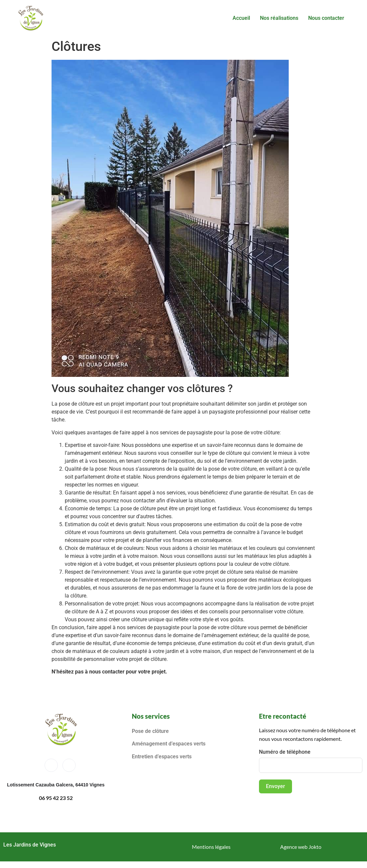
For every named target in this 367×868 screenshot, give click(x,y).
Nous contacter (326, 18)
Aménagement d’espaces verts (169, 744)
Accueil (241, 18)
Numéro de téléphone (285, 752)
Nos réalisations (279, 18)
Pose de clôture (150, 731)
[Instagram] (69, 765)
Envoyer (275, 786)
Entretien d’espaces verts (162, 757)
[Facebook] (51, 765)
